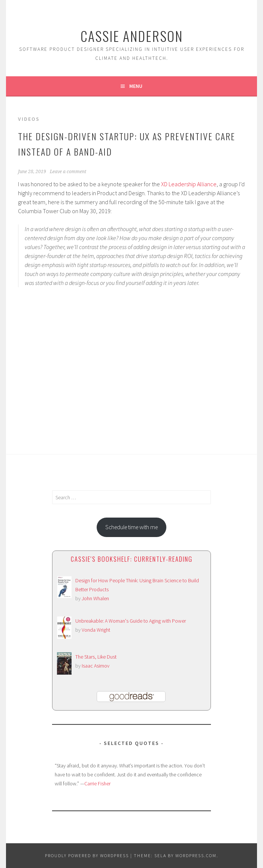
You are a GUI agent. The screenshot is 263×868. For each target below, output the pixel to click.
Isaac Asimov (96, 666)
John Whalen (95, 598)
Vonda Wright (96, 630)
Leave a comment (68, 172)
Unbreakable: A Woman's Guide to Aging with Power (131, 621)
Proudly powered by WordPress (87, 855)
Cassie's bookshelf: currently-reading (132, 559)
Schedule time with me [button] (131, 527)
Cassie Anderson (132, 36)
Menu (136, 86)
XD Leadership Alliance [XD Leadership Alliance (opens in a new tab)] (189, 184)
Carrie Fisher (97, 783)
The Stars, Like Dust (96, 657)
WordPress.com (196, 855)
